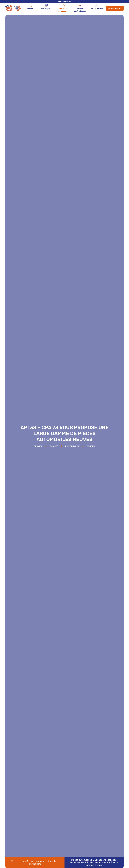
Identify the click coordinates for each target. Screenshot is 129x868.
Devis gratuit (115, 8)
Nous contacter (64, 1)
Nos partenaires (97, 7)
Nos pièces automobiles (63, 8)
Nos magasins (47, 7)
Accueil (30, 7)
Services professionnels (80, 8)
